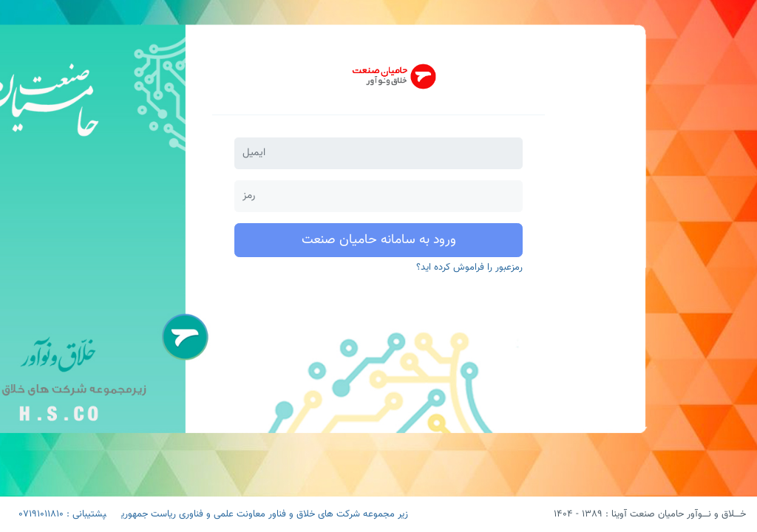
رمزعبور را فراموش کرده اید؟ (469, 267)
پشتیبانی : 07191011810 (62, 514)
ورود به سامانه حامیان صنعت (379, 240)
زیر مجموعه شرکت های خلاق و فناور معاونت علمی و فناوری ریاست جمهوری (265, 514)
